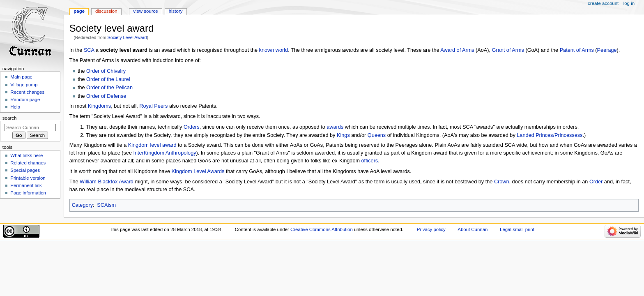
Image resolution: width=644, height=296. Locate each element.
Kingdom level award (152, 145)
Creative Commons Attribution (322, 229)
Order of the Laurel (108, 79)
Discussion (106, 11)
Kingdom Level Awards (198, 171)
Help (15, 107)
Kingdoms (99, 106)
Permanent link (26, 185)
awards (335, 127)
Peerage (607, 50)
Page (79, 11)
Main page (21, 77)
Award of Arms (457, 50)
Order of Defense (106, 96)
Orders (192, 127)
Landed (525, 135)
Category (82, 205)
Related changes (28, 163)
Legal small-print (517, 229)
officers (370, 161)
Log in (629, 3)
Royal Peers (153, 106)
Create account (603, 3)
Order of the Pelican (109, 88)
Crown (502, 182)
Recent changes (27, 92)
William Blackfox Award (107, 182)
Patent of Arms (577, 50)
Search (10, 118)
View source (145, 11)
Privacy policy (431, 229)
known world (274, 50)
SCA (89, 50)
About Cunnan (473, 229)
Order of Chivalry (106, 71)
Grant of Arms (508, 50)
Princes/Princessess (559, 135)
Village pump (24, 85)
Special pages (25, 170)
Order (596, 182)
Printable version (28, 178)
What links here (26, 155)
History (176, 11)
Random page (25, 99)
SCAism (106, 205)
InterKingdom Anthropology (164, 153)
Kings (343, 135)
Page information (28, 193)
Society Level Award (127, 37)
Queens (377, 135)
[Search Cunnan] (30, 127)
